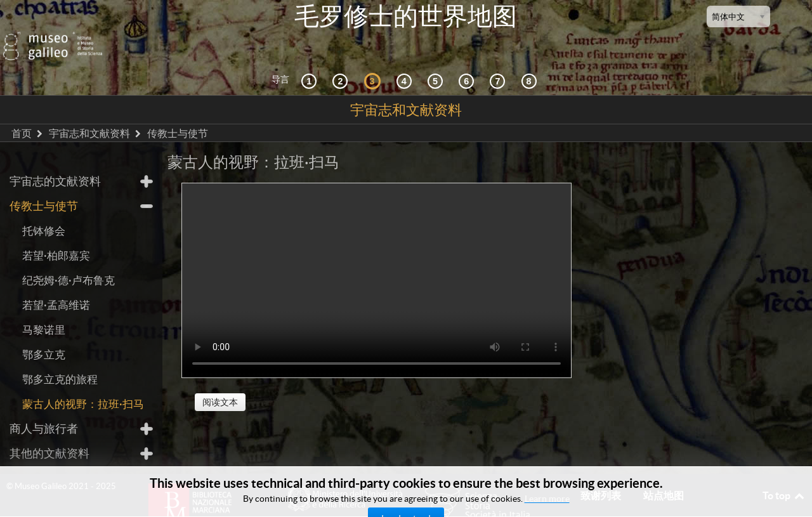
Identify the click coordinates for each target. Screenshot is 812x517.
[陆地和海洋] (499, 57)
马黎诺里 (44, 306)
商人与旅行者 (44, 405)
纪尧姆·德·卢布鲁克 (69, 257)
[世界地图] (437, 57)
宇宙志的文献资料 (55, 158)
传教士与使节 (44, 182)
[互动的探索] (342, 57)
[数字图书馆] (531, 57)
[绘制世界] (468, 57)
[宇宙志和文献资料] (374, 57)
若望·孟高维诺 (56, 281)
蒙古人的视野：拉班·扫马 (83, 380)
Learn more (547, 499)
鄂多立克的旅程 (60, 356)
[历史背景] (311, 57)
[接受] (406, 57)
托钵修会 (44, 207)
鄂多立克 (44, 331)
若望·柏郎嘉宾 (56, 232)
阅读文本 (220, 379)
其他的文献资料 (49, 430)
